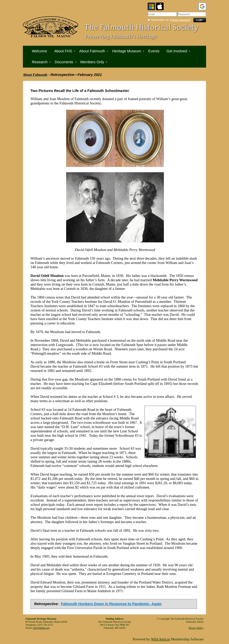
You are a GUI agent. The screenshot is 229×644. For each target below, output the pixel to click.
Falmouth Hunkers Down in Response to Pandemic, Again (111, 604)
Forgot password (180, 20)
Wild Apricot (160, 639)
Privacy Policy (196, 628)
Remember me (160, 20)
